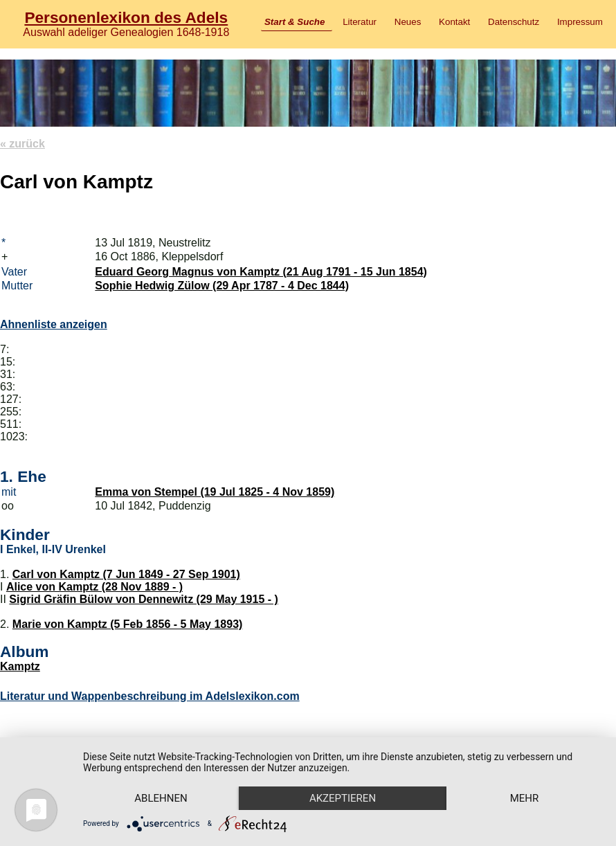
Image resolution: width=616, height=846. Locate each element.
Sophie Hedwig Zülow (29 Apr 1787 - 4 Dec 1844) (222, 286)
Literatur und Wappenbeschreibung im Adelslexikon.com (150, 696)
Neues (408, 22)
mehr (525, 798)
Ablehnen (161, 798)
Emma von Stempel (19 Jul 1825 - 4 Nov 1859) (215, 492)
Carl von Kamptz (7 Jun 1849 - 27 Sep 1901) (126, 574)
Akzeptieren (343, 798)
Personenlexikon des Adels (126, 17)
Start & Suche (295, 22)
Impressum (580, 22)
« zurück (22, 144)
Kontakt (454, 22)
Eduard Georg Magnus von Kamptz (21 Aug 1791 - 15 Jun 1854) (261, 272)
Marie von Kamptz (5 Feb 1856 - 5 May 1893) (128, 624)
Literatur (360, 22)
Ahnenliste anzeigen (54, 324)
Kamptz (20, 666)
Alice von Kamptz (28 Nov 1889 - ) (94, 587)
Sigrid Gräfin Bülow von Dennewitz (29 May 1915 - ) (144, 599)
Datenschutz (514, 22)
